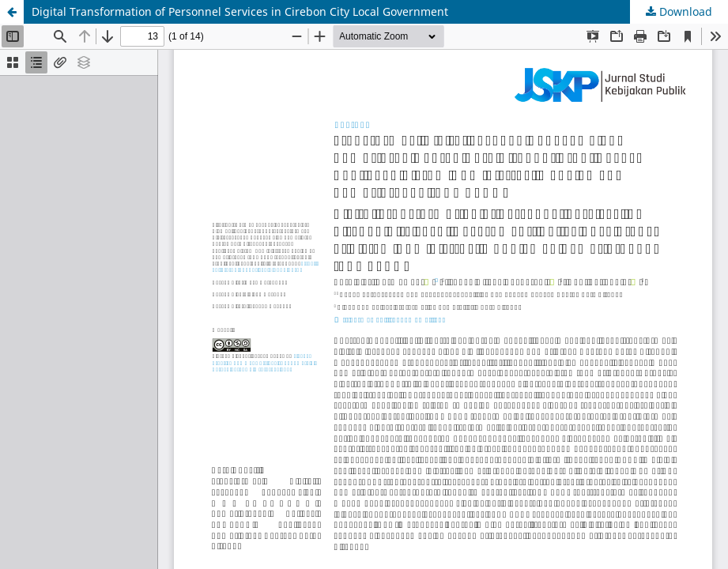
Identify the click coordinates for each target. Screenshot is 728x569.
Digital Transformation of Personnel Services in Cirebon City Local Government (240, 11)
